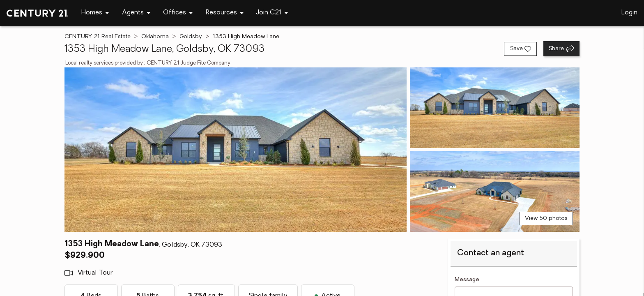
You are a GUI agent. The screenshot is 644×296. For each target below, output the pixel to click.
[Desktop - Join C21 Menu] (272, 13)
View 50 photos (546, 219)
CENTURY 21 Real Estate (98, 37)
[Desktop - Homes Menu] (95, 13)
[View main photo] (236, 150)
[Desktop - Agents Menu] (136, 13)
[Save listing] (520, 49)
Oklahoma (155, 37)
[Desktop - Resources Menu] (225, 13)
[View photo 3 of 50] (495, 192)
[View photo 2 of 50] (495, 108)
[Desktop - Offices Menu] (178, 13)
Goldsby (191, 37)
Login (629, 13)
